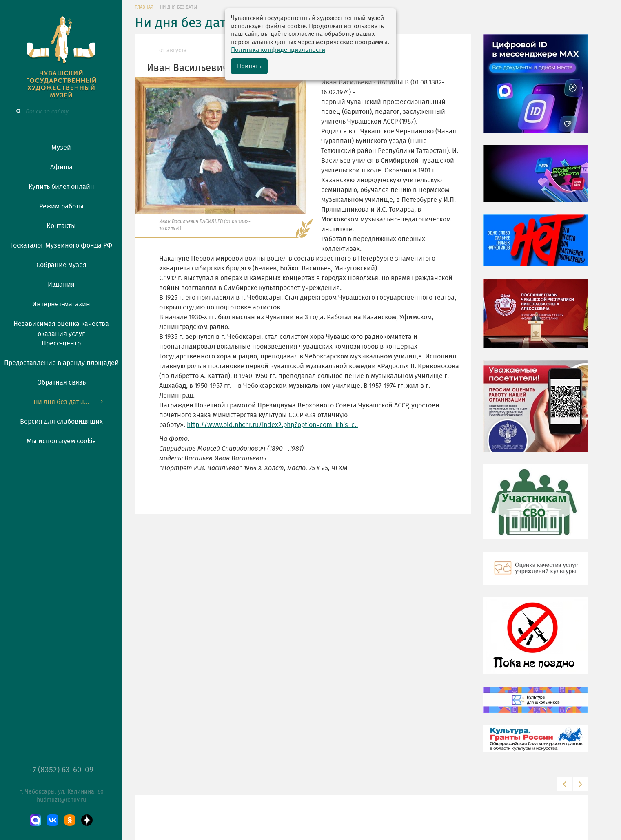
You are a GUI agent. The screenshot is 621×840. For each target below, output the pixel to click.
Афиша (61, 167)
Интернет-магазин (61, 304)
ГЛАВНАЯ (144, 7)
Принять (249, 66)
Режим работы (61, 206)
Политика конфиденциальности (278, 50)
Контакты (61, 226)
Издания (61, 285)
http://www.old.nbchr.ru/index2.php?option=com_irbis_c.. (272, 425)
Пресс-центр (61, 343)
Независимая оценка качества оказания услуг (61, 327)
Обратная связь (61, 382)
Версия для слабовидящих (61, 422)
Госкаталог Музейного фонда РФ (61, 245)
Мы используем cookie (61, 441)
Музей (61, 148)
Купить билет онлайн (61, 187)
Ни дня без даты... (61, 402)
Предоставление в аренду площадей (61, 363)
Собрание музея (61, 265)
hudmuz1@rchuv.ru (61, 800)
